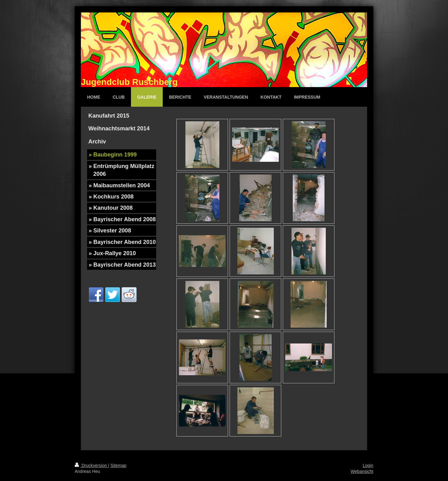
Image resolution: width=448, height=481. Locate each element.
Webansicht (362, 471)
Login (368, 465)
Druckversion (91, 465)
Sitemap (118, 465)
